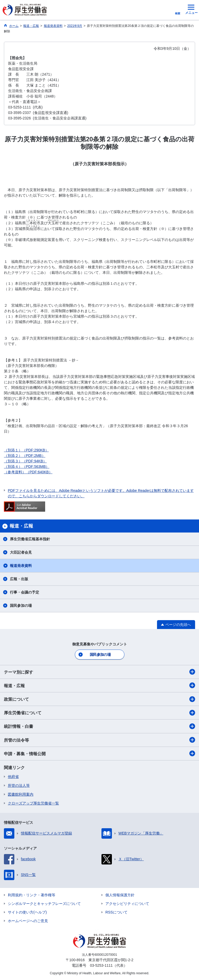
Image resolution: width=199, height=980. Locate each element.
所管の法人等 (19, 785)
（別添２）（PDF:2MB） (25, 456)
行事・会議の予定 (25, 592)
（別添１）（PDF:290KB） (26, 450)
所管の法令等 (99, 740)
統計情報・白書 (99, 726)
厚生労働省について (99, 713)
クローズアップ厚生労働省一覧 (33, 803)
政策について (99, 699)
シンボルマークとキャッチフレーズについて (44, 904)
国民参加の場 (21, 606)
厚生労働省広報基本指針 (30, 539)
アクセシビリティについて (127, 904)
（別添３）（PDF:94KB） (25, 461)
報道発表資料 (21, 566)
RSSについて (116, 912)
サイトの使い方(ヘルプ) (27, 912)
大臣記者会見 (21, 552)
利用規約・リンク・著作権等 (32, 895)
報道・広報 (99, 685)
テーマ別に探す (99, 672)
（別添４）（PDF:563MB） (27, 467)
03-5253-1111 (101, 965)
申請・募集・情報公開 (99, 753)
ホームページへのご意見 (28, 921)
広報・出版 (19, 579)
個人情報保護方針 (120, 895)
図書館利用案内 (21, 794)
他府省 (13, 777)
